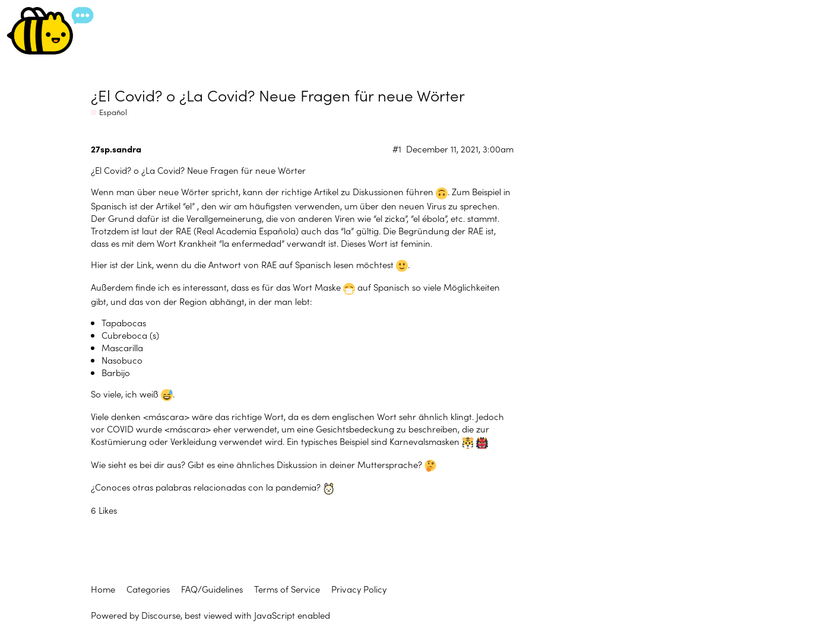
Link (144, 264)
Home (103, 589)
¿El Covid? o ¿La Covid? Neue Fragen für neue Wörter (278, 95)
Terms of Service (287, 589)
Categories (148, 589)
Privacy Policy (359, 589)
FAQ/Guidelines (212, 589)
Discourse (161, 615)
